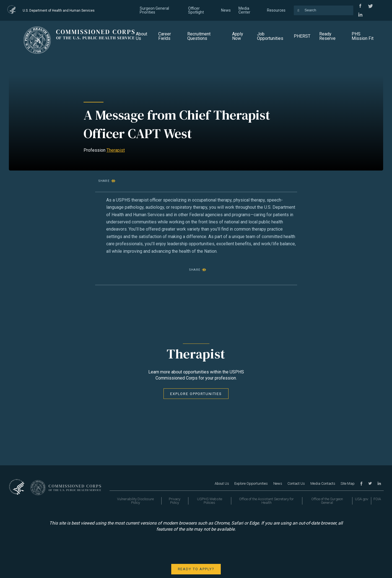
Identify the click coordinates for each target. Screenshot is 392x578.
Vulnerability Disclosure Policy (135, 501)
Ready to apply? (196, 569)
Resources (276, 10)
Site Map (348, 483)
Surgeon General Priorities (154, 10)
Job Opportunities (270, 36)
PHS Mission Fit (363, 36)
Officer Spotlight (196, 10)
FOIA (377, 499)
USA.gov (362, 499)
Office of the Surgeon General (327, 501)
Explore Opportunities (196, 394)
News (226, 10)
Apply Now (238, 36)
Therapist (116, 150)
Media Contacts (323, 483)
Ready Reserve (327, 36)
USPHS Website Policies (210, 501)
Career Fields (165, 36)
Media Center (244, 10)
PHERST (302, 36)
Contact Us (296, 483)
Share (104, 181)
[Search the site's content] (324, 10)
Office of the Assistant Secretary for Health (266, 501)
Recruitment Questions (199, 36)
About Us (142, 36)
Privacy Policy (175, 501)
